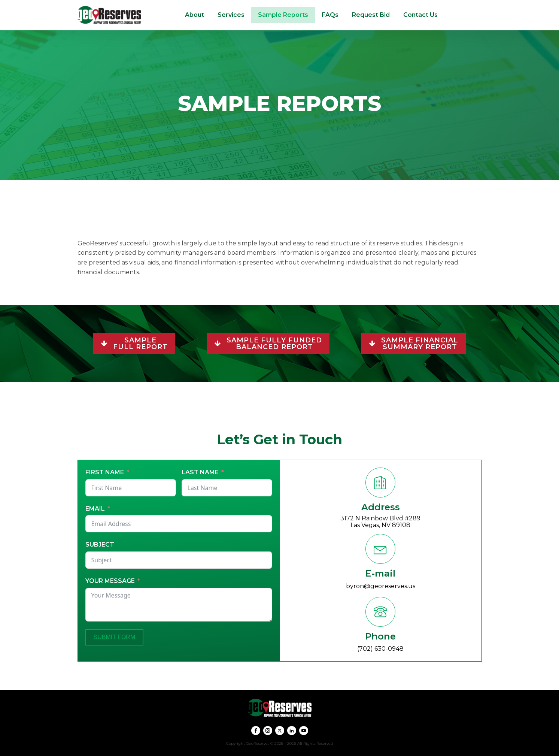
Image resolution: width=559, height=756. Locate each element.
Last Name (200, 472)
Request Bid (371, 15)
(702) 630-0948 (380, 649)
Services (231, 15)
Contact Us (420, 15)
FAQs (330, 15)
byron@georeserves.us (381, 586)
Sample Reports (283, 15)
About (195, 15)
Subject (100, 545)
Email (95, 509)
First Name (105, 472)
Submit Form (115, 637)
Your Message (110, 581)
